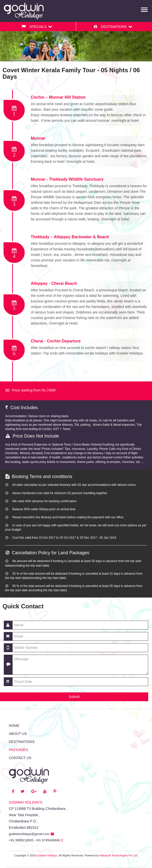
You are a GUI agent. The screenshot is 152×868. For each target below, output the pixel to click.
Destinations (22, 742)
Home (14, 726)
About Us (18, 734)
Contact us (20, 758)
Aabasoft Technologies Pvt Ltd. (119, 855)
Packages (18, 750)
